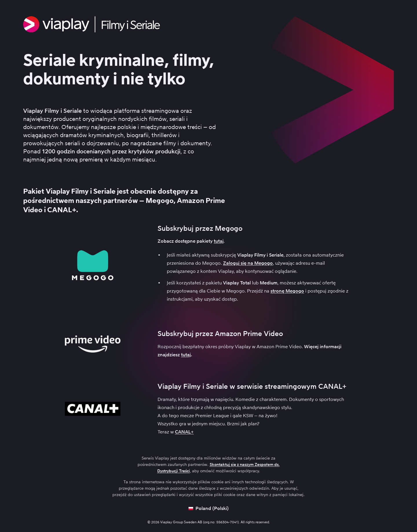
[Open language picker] (209, 509)
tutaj (219, 241)
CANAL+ (184, 432)
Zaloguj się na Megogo (248, 263)
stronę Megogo (287, 291)
